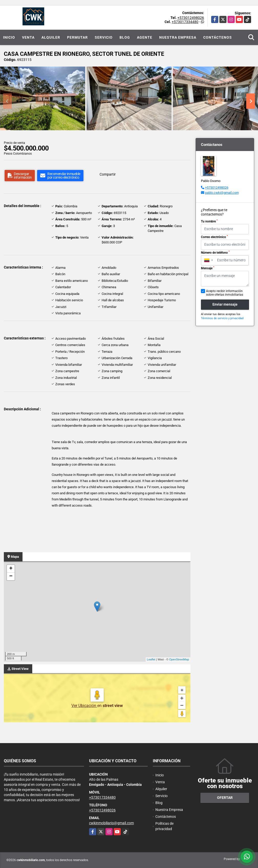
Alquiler (51, 37)
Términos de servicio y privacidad (222, 318)
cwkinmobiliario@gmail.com (111, 823)
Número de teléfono (215, 252)
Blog (125, 37)
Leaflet (151, 659)
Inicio (9, 37)
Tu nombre (209, 221)
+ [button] (11, 569)
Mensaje (208, 268)
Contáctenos (218, 37)
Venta (28, 37)
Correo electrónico (214, 237)
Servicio (104, 37)
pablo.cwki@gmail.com (222, 193)
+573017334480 (185, 22)
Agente (145, 37)
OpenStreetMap (179, 659)
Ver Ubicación (84, 706)
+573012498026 (191, 18)
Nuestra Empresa (178, 37)
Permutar (77, 37)
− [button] (11, 576)
